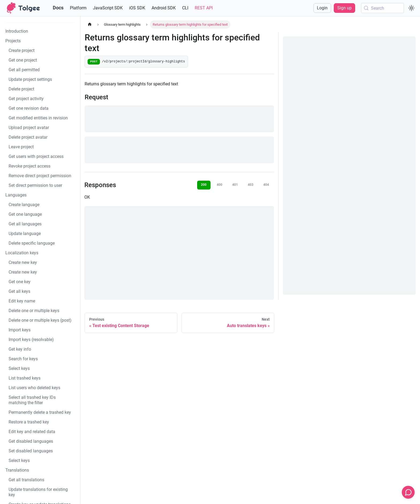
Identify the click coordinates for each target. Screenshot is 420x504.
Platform (78, 8)
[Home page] (90, 24)
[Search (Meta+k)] (382, 8)
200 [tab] (204, 185)
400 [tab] (220, 185)
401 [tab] (235, 185)
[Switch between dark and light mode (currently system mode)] (411, 8)
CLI (185, 8)
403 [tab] (251, 185)
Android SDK (164, 8)
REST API (204, 8)
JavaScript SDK (108, 8)
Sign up (344, 8)
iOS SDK (137, 8)
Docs (58, 8)
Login (322, 8)
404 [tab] (266, 185)
